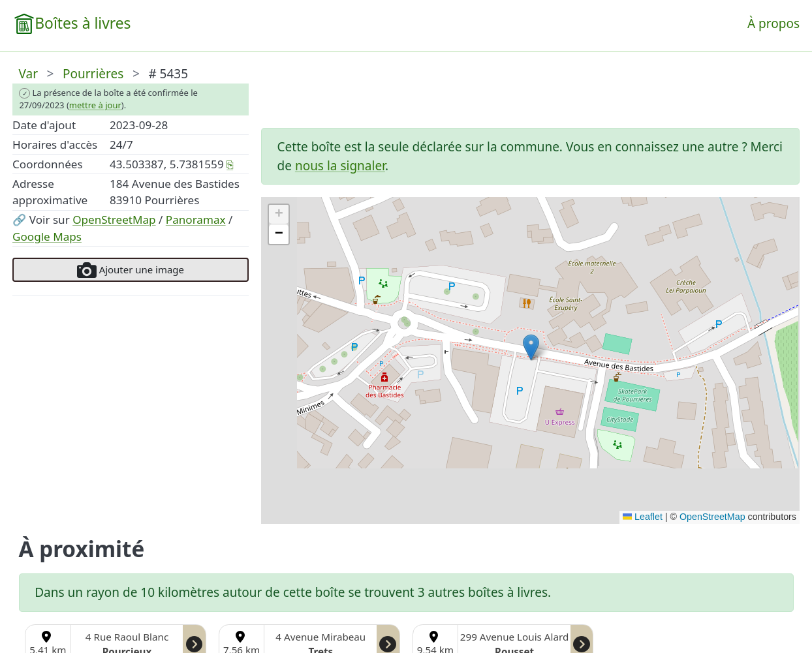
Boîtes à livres (83, 23)
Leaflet (643, 517)
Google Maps (47, 236)
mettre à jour (95, 105)
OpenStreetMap (114, 220)
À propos (773, 23)
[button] (531, 347)
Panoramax (196, 220)
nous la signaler (340, 166)
